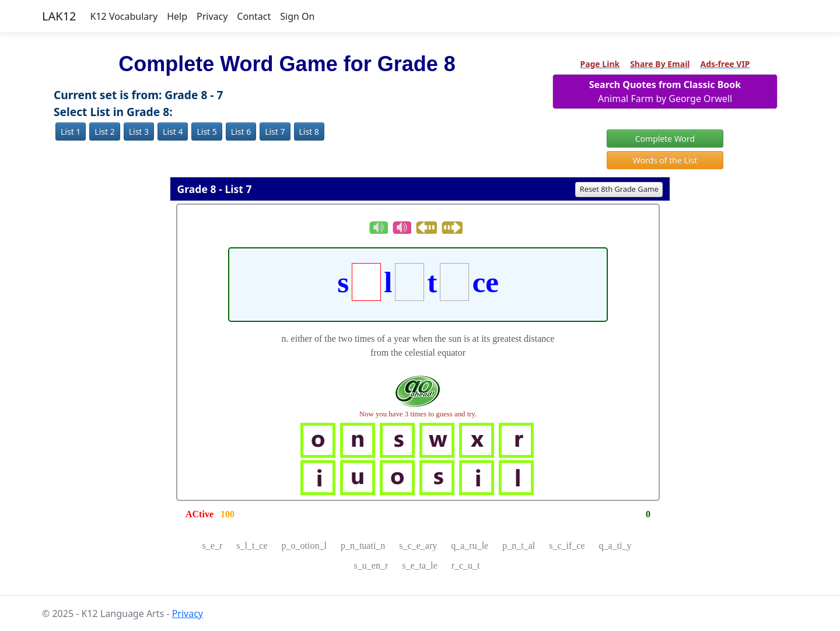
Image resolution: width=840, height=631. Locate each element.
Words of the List (665, 160)
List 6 (241, 132)
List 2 (104, 132)
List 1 (71, 132)
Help (177, 16)
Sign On (297, 16)
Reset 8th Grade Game (619, 189)
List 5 (206, 132)
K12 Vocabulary (124, 16)
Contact (254, 16)
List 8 (309, 132)
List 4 (173, 132)
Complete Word (665, 139)
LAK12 (59, 16)
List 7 (275, 132)
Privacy (212, 16)
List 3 (139, 132)
